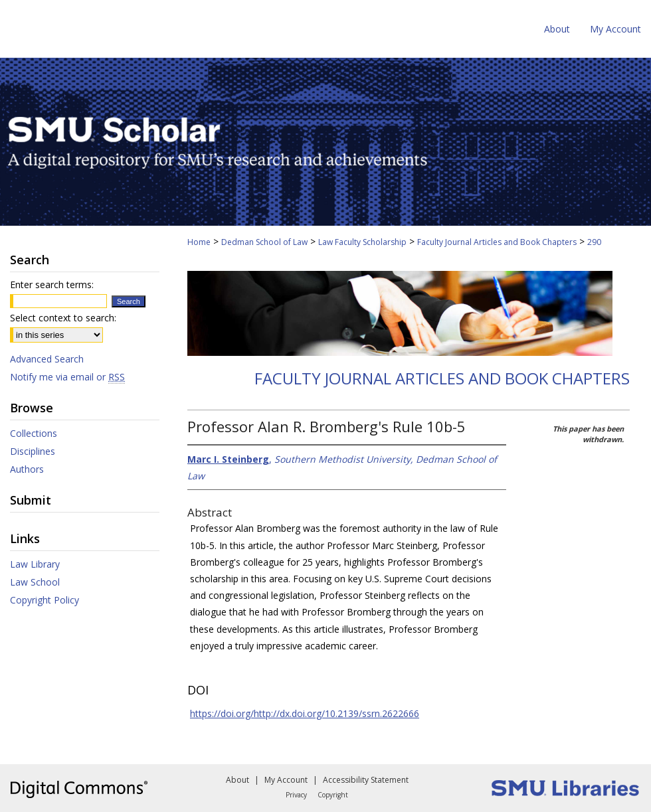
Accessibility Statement (366, 780)
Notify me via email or (67, 377)
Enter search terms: (52, 284)
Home (199, 242)
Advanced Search (47, 359)
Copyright (333, 795)
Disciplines (33, 451)
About (237, 780)
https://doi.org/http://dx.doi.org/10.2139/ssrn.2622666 (305, 713)
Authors (27, 469)
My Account (286, 780)
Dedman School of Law (264, 242)
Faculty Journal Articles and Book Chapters (497, 242)
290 (594, 242)
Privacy (296, 795)
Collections (34, 433)
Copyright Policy (45, 600)
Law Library (35, 564)
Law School (35, 582)
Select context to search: (63, 318)
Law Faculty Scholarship (362, 242)
